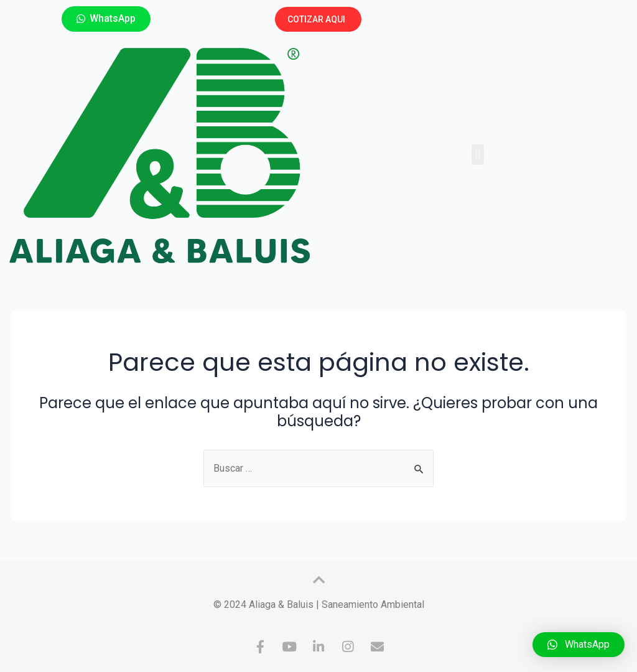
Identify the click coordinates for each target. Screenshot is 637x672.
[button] (106, 19)
